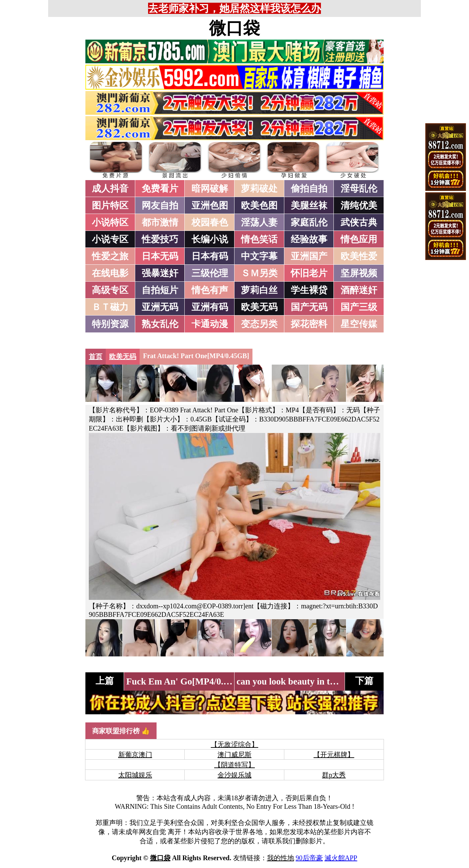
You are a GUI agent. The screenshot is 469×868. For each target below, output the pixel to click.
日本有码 (210, 256)
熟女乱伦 (160, 324)
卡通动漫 (210, 324)
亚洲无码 (160, 307)
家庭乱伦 (309, 222)
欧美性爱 (359, 256)
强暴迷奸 (160, 273)
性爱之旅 (110, 256)
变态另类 (259, 324)
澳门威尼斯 (234, 755)
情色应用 (359, 239)
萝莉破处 (259, 189)
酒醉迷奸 (359, 290)
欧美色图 (259, 205)
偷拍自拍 (309, 189)
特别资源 (110, 324)
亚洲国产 (309, 256)
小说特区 (110, 222)
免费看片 (160, 189)
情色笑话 (259, 239)
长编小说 (210, 239)
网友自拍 (160, 205)
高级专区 (110, 290)
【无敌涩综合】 (234, 744)
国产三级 (359, 307)
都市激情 (160, 222)
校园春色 (210, 222)
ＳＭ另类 (259, 273)
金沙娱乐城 (234, 775)
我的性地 (281, 858)
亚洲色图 (210, 205)
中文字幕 (259, 256)
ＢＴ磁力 (110, 307)
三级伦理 (210, 273)
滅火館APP (341, 858)
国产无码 (309, 307)
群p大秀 (334, 775)
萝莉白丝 (259, 290)
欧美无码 (259, 307)
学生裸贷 (309, 290)
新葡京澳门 (135, 755)
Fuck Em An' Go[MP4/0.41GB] (187, 681)
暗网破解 (210, 189)
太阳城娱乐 (135, 775)
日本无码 (160, 256)
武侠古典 (359, 222)
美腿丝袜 (309, 205)
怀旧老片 (309, 273)
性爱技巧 (160, 239)
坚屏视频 (359, 273)
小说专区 (110, 239)
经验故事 (309, 239)
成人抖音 (110, 189)
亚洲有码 (210, 307)
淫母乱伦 (359, 189)
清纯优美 (359, 205)
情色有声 (210, 290)
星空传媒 (359, 324)
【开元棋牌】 (334, 755)
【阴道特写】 (234, 765)
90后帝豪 (309, 858)
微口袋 (234, 28)
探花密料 (309, 324)
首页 (96, 356)
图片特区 (110, 205)
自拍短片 (160, 290)
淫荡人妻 (259, 222)
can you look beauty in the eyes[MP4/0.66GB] (325, 681)
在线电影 (110, 273)
